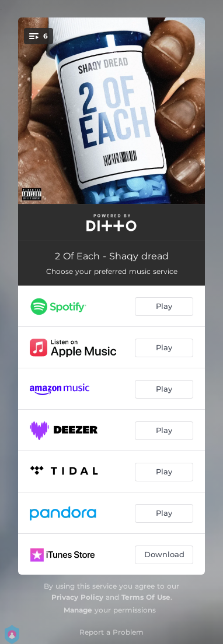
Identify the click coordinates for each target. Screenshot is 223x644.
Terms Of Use (146, 597)
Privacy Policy (77, 597)
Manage (78, 610)
